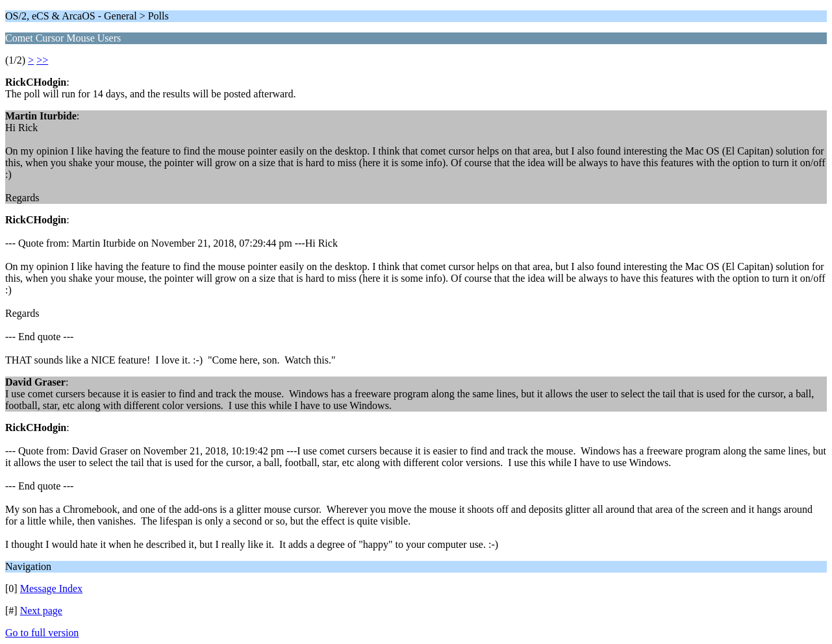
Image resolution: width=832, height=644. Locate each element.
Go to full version (42, 633)
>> (42, 60)
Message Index (51, 588)
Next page (41, 611)
